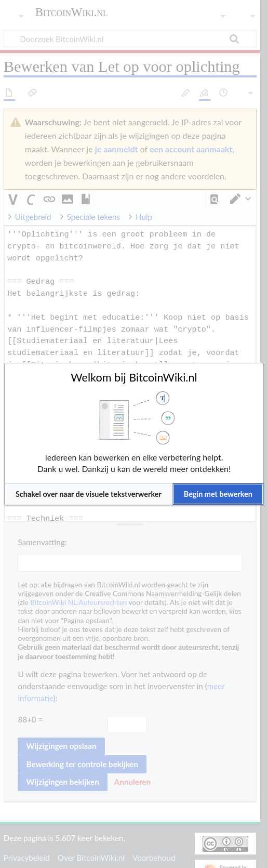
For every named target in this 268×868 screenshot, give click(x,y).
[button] (89, 494)
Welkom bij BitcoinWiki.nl (134, 377)
